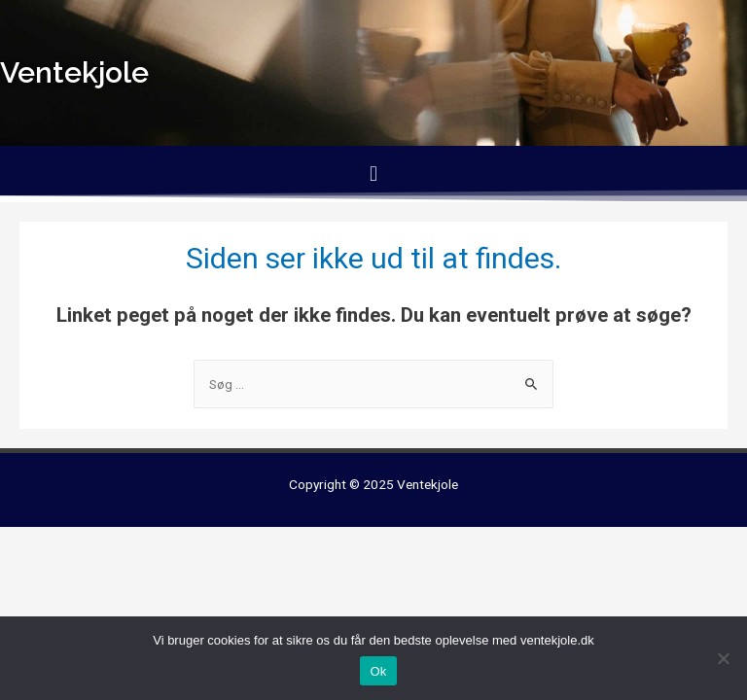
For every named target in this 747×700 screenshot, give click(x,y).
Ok (378, 671)
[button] (373, 174)
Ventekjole (427, 484)
